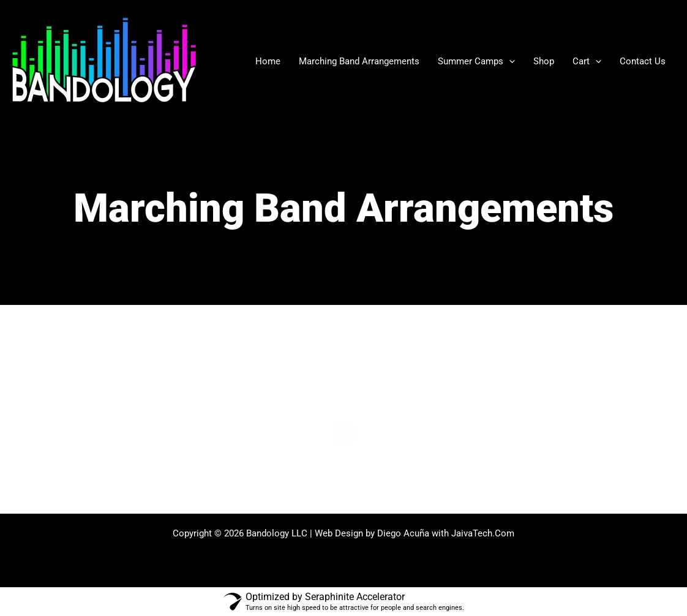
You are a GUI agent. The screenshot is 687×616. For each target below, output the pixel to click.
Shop (544, 61)
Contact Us (643, 61)
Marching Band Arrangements (359, 61)
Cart (587, 61)
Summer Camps (476, 61)
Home (268, 61)
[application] (509, 61)
